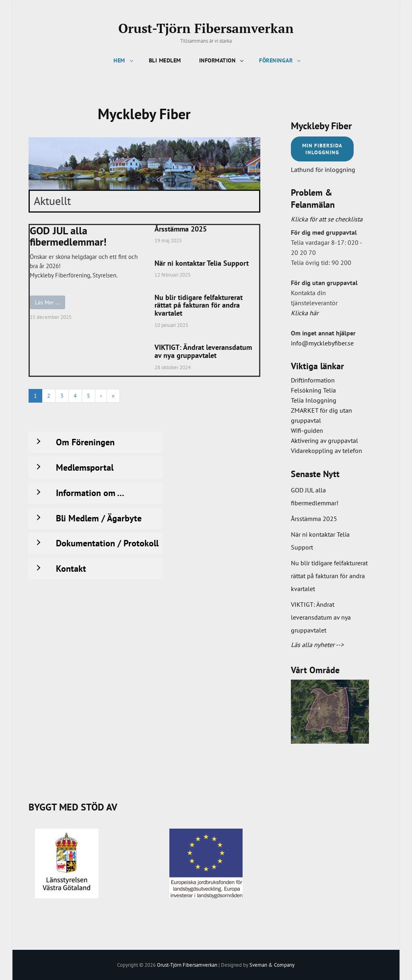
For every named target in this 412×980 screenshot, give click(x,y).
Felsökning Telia (313, 390)
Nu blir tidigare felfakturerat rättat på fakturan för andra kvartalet (199, 305)
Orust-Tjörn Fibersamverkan (206, 28)
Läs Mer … (47, 302)
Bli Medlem (165, 60)
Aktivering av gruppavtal (324, 440)
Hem (124, 60)
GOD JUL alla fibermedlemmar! (68, 237)
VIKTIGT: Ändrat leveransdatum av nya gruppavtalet (203, 351)
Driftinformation (313, 380)
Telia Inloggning (314, 400)
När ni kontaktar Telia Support (202, 263)
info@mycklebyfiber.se (322, 343)
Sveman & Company (272, 964)
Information (222, 60)
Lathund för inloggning (323, 169)
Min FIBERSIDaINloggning (322, 149)
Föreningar (280, 60)
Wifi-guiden (307, 430)
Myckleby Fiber (321, 126)
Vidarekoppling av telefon (327, 450)
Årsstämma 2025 (181, 229)
